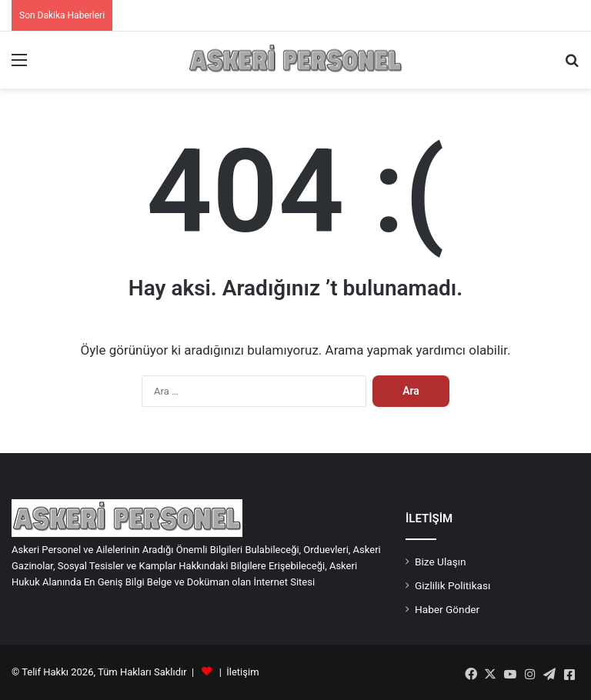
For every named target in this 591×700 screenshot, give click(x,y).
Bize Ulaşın (441, 562)
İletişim (242, 672)
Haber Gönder (447, 609)
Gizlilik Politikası (452, 585)
